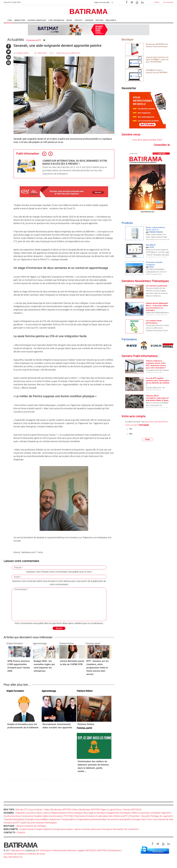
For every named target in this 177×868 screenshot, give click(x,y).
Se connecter (131, 829)
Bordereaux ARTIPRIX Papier (93, 809)
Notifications (115, 850)
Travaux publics (68, 819)
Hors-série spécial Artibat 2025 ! (147, 140)
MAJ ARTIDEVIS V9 (13, 857)
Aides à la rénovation (53, 816)
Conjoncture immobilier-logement (155, 813)
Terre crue (152, 819)
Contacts (21, 832)
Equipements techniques (119, 813)
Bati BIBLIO (151, 245)
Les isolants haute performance (154, 322)
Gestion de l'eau (166, 819)
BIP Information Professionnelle (51, 850)
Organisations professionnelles (92, 819)
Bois (39, 813)
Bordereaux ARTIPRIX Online (64, 809)
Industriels (55, 819)
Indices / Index (42, 809)
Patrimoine (80, 816)
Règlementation (59, 813)
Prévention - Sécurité (139, 816)
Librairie (19, 826)
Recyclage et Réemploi (94, 813)
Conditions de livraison (14, 854)
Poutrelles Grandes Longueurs (154, 263)
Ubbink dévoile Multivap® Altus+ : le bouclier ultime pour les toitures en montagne (157, 307)
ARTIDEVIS (91, 850)
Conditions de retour (36, 854)
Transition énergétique (14, 819)
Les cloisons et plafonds (157, 286)
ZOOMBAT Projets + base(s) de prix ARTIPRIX (157, 71)
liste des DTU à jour (25, 809)
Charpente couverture (25, 813)
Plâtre (135, 813)
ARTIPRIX (102, 850)
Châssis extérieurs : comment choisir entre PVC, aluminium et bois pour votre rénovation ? (156, 364)
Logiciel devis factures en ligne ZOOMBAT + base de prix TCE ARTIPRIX (157, 60)
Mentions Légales (76, 850)
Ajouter (59, 628)
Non (131, 434)
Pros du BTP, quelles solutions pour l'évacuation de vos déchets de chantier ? (158, 382)
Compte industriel (43, 829)
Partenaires (129, 339)
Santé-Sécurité (28, 823)
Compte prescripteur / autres (67, 829)
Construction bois (12, 816)
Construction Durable (32, 816)
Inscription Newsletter (113, 829)
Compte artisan (26, 829)
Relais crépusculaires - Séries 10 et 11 (156, 229)
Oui (131, 429)
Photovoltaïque (75, 813)
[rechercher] (112, 2)
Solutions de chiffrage (35, 826)
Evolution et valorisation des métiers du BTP (107, 816)
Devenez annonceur (91, 829)
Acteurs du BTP (12, 823)
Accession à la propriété (119, 819)
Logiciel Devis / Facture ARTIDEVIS (125, 809)
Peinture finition (86, 724)
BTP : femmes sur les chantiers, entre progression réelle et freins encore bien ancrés (97, 668)
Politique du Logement (161, 816)
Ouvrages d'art (139, 819)
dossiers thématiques (47, 823)
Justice (46, 813)
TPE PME (68, 816)
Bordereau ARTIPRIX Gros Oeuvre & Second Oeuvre (157, 45)
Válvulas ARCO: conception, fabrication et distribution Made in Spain (157, 398)
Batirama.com (18, 850)
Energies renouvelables (37, 819)
